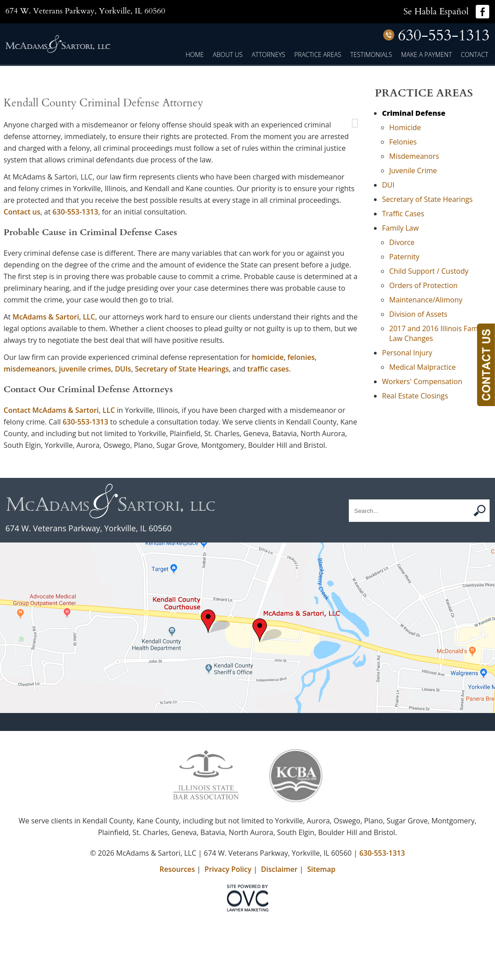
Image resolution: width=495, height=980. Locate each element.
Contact (475, 55)
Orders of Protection (423, 285)
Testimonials (371, 55)
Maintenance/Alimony (426, 300)
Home (195, 55)
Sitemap (321, 939)
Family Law (400, 228)
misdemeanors (29, 439)
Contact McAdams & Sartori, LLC (59, 480)
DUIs (123, 439)
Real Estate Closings (415, 396)
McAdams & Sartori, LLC (54, 387)
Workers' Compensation (422, 381)
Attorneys (268, 55)
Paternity (404, 257)
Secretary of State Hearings (182, 439)
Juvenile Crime (413, 171)
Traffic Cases (403, 214)
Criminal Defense (414, 113)
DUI (388, 185)
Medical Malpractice (423, 367)
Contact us (231, 270)
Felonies (403, 142)
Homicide (405, 127)
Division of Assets (418, 314)
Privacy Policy (228, 939)
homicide (268, 427)
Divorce (402, 242)
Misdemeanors (414, 156)
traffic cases (268, 439)
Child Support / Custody (429, 271)
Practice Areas (318, 55)
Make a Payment (426, 55)
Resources (177, 939)
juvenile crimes (85, 439)
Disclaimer (279, 939)
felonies (301, 427)
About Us (228, 55)
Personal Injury (407, 353)
